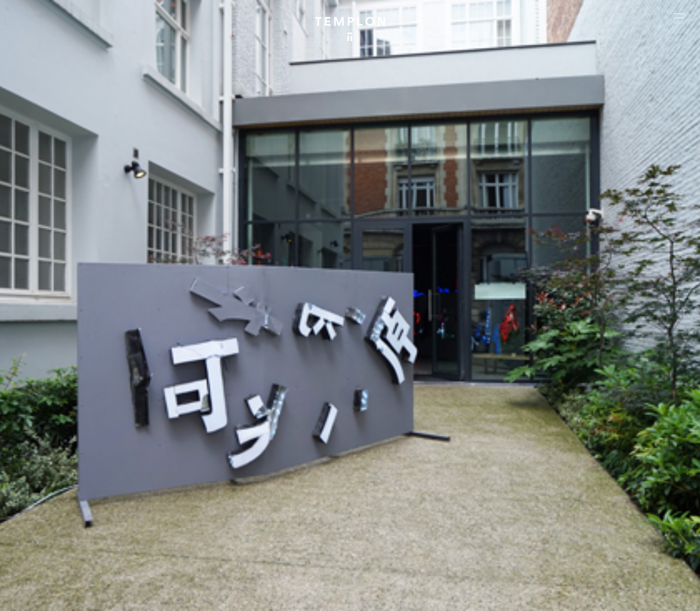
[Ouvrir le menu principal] (679, 16)
